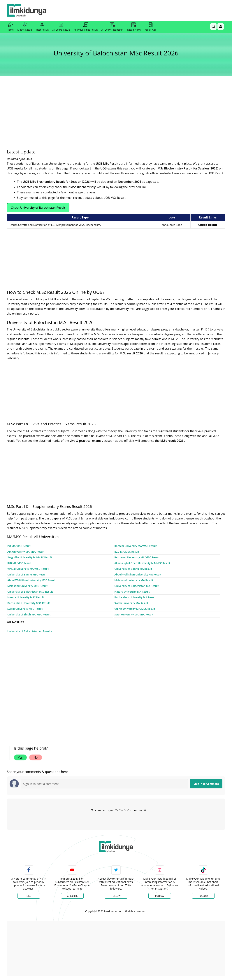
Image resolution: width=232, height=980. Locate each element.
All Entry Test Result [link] (112, 27)
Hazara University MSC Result (26, 597)
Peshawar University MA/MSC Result (137, 557)
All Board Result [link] (61, 27)
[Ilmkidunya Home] (27, 11)
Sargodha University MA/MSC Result (30, 557)
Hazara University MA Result (132, 592)
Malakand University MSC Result (27, 586)
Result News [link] (134, 27)
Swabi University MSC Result (25, 609)
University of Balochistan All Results (30, 631)
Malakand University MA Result (134, 580)
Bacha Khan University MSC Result (29, 603)
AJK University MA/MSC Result (26, 552)
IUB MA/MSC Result (19, 563)
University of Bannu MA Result (133, 569)
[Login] (221, 27)
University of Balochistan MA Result (136, 586)
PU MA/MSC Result (19, 546)
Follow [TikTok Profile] (203, 896)
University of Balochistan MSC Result (30, 592)
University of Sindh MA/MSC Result (29, 614)
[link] (136, 4)
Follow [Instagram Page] (160, 896)
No (36, 757)
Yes (20, 757)
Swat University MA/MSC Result (134, 614)
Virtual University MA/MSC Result (28, 569)
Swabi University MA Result (131, 603)
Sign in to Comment (206, 784)
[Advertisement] (116, 111)
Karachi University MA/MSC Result (136, 546)
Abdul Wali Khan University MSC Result (31, 580)
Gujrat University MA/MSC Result (135, 609)
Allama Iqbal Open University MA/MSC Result (142, 563)
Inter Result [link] (42, 27)
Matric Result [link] (25, 27)
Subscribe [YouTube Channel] (72, 896)
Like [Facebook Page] (29, 896)
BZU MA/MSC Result (127, 552)
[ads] (7, 716)
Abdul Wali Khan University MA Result (138, 574)
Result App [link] (151, 27)
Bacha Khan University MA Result (135, 597)
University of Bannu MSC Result (27, 574)
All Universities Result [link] (86, 27)
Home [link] (10, 27)
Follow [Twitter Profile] (116, 896)
